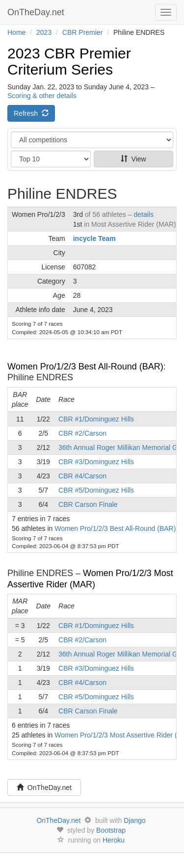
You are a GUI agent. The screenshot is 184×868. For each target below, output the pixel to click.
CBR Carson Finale (88, 504)
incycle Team (94, 238)
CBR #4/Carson (82, 476)
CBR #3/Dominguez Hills (96, 462)
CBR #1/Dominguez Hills (96, 419)
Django (134, 820)
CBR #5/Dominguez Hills (96, 490)
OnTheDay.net (37, 12)
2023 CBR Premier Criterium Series (69, 61)
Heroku (114, 840)
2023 (44, 32)
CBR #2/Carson (82, 433)
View (133, 159)
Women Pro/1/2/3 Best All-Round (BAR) (85, 367)
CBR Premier (82, 32)
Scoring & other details (42, 96)
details (143, 214)
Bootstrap (111, 830)
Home (16, 32)
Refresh (31, 113)
